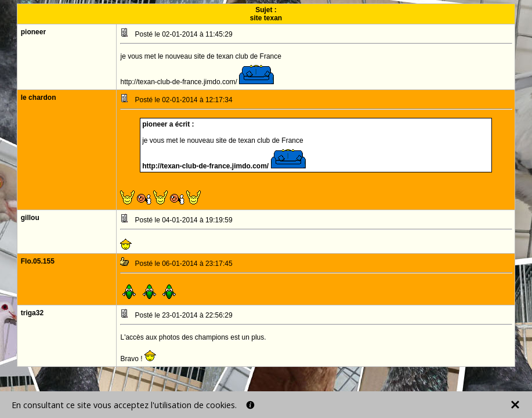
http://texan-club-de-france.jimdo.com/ (206, 166)
